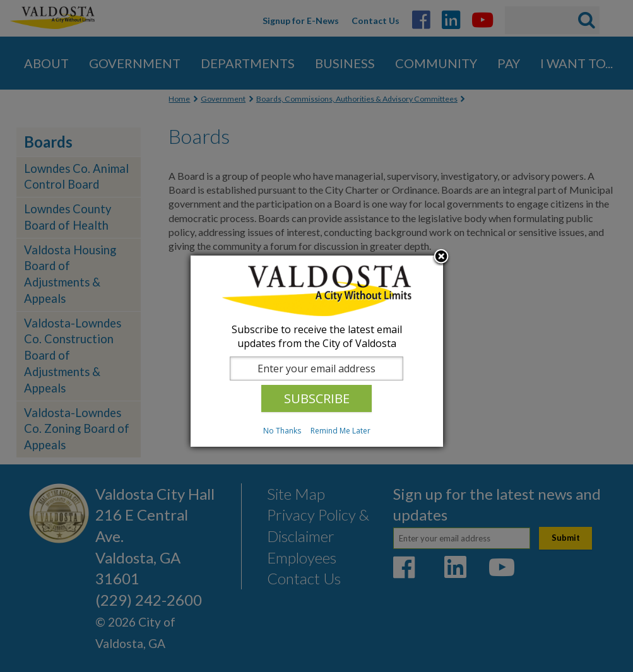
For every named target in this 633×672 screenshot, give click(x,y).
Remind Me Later (340, 431)
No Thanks (282, 431)
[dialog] (317, 351)
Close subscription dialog (441, 257)
